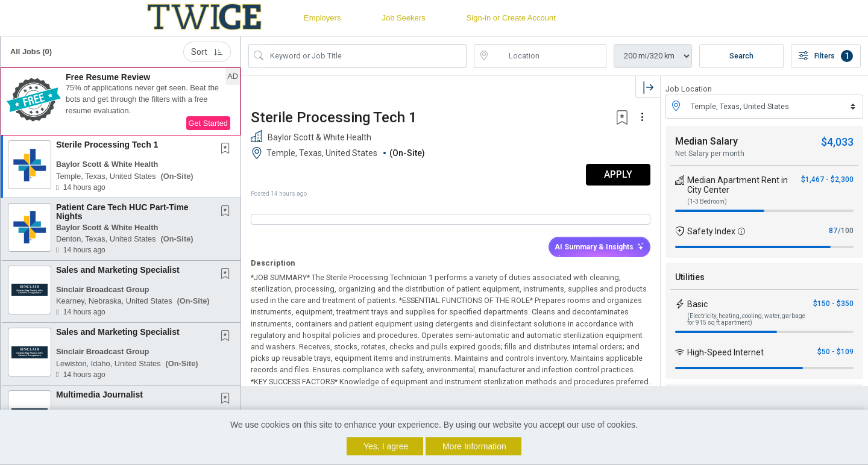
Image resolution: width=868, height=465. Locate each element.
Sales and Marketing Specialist (118, 270)
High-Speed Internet (725, 352)
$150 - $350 (833, 304)
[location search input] (549, 56)
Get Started (208, 123)
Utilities (690, 277)
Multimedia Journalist (99, 395)
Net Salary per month (710, 154)
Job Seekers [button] (403, 18)
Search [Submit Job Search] (741, 56)
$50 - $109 (835, 352)
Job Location (689, 89)
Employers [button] (322, 18)
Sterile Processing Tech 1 (107, 145)
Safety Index (711, 231)
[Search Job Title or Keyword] (366, 56)
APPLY (618, 174)
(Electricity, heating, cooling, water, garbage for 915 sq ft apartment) (746, 319)
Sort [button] (207, 52)
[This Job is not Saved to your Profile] (228, 149)
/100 (846, 231)
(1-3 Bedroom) (707, 201)
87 (833, 231)
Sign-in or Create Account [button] (511, 18)
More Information (474, 446)
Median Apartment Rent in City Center (737, 185)
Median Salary (706, 141)
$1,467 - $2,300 (827, 179)
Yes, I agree (386, 446)
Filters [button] (826, 56)
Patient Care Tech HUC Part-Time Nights (122, 212)
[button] (121, 102)
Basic (697, 304)
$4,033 (837, 142)
